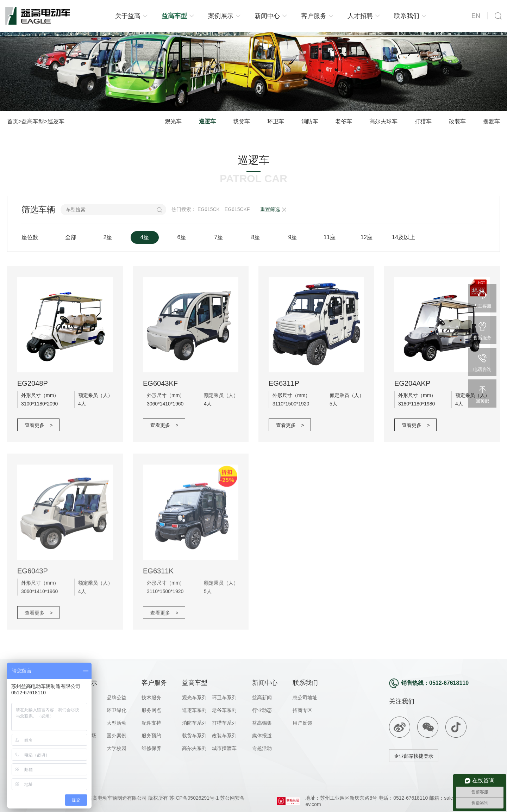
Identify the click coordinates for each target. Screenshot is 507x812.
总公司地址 (305, 698)
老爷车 (344, 121)
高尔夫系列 (194, 748)
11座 (330, 237)
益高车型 (174, 16)
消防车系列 (194, 723)
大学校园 (117, 748)
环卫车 (276, 121)
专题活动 (262, 748)
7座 (219, 237)
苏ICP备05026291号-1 (193, 798)
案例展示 (221, 16)
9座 (293, 237)
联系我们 (407, 16)
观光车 (173, 121)
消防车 (310, 121)
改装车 (457, 121)
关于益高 (128, 16)
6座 (182, 237)
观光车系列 (194, 698)
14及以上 (403, 237)
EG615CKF (237, 209)
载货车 (242, 121)
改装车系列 (224, 736)
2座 (108, 237)
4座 (145, 237)
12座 (367, 237)
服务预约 (151, 736)
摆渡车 (492, 121)
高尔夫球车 (383, 121)
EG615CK (209, 209)
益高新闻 (262, 698)
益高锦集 (262, 723)
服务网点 (151, 710)
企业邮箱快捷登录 (414, 756)
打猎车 (423, 121)
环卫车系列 (224, 698)
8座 (256, 237)
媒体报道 (262, 736)
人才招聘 (360, 16)
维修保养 (151, 748)
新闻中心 (267, 16)
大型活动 (117, 723)
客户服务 (314, 16)
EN (476, 16)
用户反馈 (302, 723)
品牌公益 (117, 698)
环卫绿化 (117, 710)
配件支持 (151, 723)
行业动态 (262, 710)
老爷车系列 (224, 710)
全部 (71, 237)
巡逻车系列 (194, 710)
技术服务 (151, 698)
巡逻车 (56, 121)
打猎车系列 (224, 723)
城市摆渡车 (224, 748)
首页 (13, 121)
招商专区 (302, 710)
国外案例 (117, 736)
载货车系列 (194, 736)
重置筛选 (270, 209)
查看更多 (39, 425)
